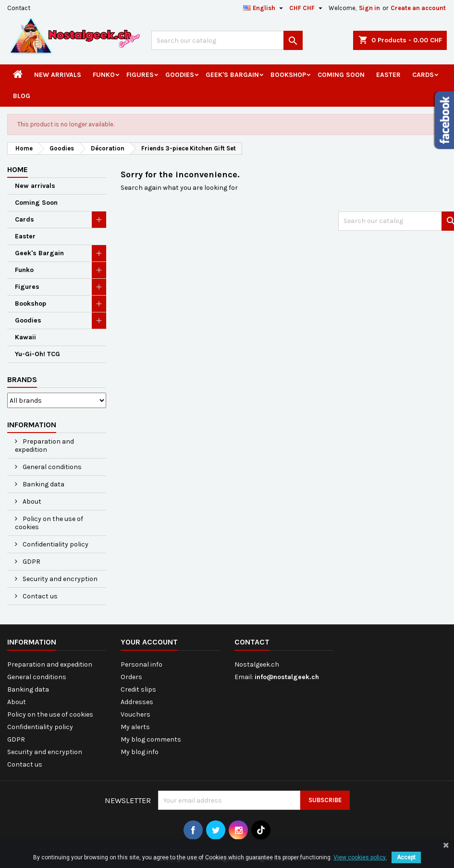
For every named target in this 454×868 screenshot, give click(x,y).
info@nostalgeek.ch (287, 677)
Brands (22, 379)
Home (18, 169)
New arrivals (58, 75)
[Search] (227, 40)
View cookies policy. (360, 857)
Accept (406, 857)
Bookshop (288, 75)
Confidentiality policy (55, 544)
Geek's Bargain (232, 75)
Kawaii (25, 337)
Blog (22, 96)
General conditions (51, 467)
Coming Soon (341, 75)
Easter (388, 75)
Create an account (418, 8)
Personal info (141, 664)
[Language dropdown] (264, 8)
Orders (131, 677)
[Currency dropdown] (307, 8)
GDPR (31, 562)
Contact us (39, 596)
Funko (104, 75)
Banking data (43, 484)
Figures (140, 75)
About (31, 502)
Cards (423, 75)
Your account (149, 642)
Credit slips (138, 689)
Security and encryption (59, 579)
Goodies (180, 75)
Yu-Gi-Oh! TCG (37, 354)
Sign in (369, 8)
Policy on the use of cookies (49, 523)
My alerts (135, 727)
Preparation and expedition (44, 446)
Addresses (137, 702)
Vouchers (135, 714)
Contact (19, 8)
